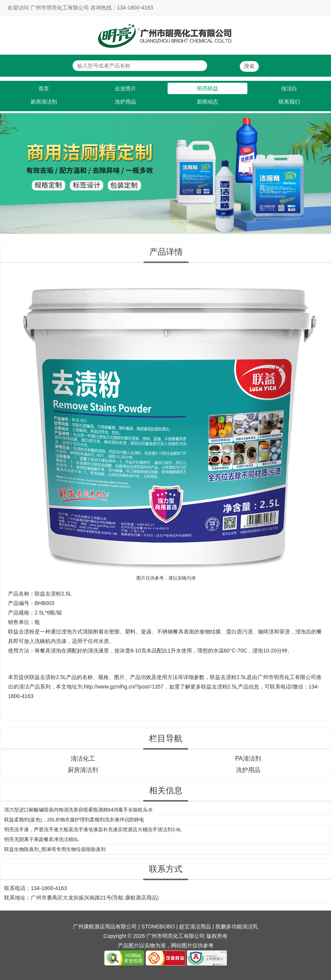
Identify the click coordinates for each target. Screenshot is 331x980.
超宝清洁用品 (195, 926)
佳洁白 (289, 88)
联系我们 (289, 102)
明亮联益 (207, 88)
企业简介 (125, 88)
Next (324, 170)
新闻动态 (207, 102)
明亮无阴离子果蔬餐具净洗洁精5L (41, 839)
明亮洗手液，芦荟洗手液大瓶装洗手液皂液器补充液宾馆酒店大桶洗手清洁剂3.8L (93, 830)
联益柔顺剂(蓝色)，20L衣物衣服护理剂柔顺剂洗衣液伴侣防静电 (74, 820)
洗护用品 (125, 102)
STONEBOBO (158, 926)
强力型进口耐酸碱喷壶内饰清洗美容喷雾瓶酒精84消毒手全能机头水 (78, 810)
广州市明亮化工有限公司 (287, 677)
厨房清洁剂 (44, 102)
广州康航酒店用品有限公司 (105, 926)
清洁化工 (83, 759)
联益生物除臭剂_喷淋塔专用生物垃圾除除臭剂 (55, 849)
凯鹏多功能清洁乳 (237, 926)
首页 (44, 88)
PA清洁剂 (248, 759)
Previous (7, 170)
